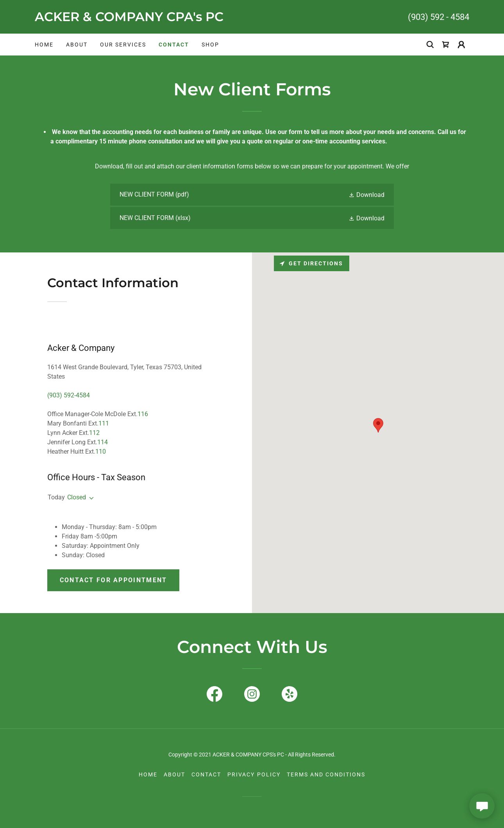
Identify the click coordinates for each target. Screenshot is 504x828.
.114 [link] (102, 442)
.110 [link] (100, 452)
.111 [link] (103, 423)
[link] (143, 19)
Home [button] (148, 774)
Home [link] (44, 45)
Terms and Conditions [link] (326, 774)
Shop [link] (210, 45)
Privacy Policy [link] (254, 774)
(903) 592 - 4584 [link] (439, 17)
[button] (461, 45)
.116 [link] (142, 414)
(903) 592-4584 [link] (69, 395)
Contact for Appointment (113, 580)
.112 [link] (94, 433)
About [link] (77, 45)
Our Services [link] (123, 45)
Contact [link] (174, 45)
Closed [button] (77, 497)
